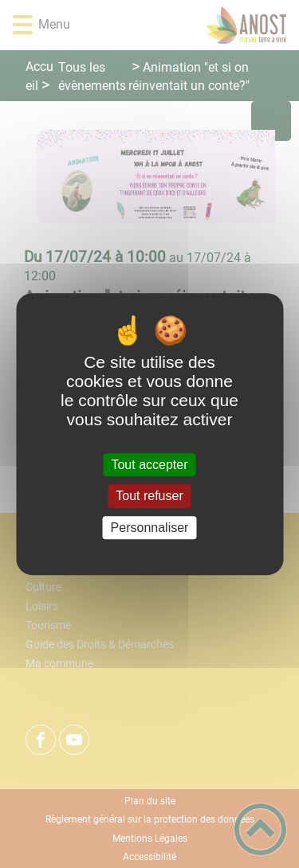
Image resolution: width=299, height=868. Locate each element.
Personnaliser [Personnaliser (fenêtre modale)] (150, 528)
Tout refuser (149, 497)
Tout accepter (149, 465)
